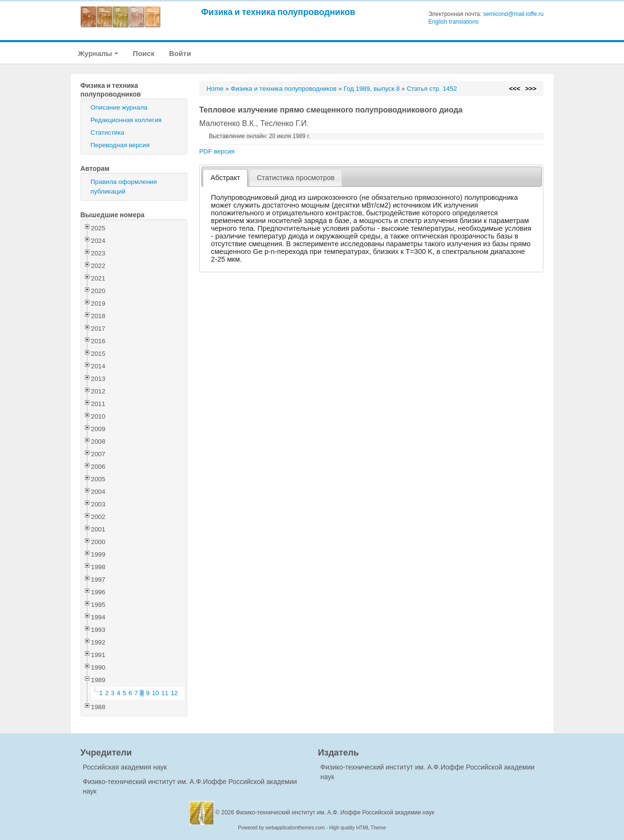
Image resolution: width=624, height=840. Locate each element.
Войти (180, 53)
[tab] (225, 178)
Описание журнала (119, 107)
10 (156, 693)
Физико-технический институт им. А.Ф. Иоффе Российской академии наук (335, 812)
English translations (453, 22)
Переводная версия (120, 145)
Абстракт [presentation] (225, 178)
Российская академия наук (125, 767)
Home (215, 89)
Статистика (108, 133)
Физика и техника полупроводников (278, 12)
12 (174, 693)
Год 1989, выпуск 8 (372, 89)
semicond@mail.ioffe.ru (513, 14)
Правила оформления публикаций (124, 187)
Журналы (98, 53)
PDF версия (217, 151)
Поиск (144, 53)
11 (165, 693)
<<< (515, 89)
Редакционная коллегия (126, 120)
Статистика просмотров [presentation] (296, 178)
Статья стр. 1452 (432, 89)
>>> (531, 89)
